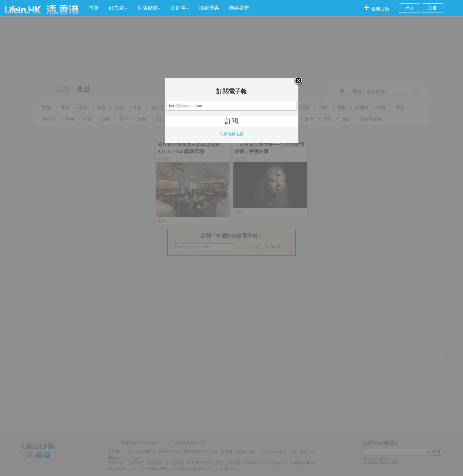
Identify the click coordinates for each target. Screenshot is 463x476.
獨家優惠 (209, 8)
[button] (118, 8)
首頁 (94, 8)
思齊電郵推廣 (232, 134)
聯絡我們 (239, 8)
